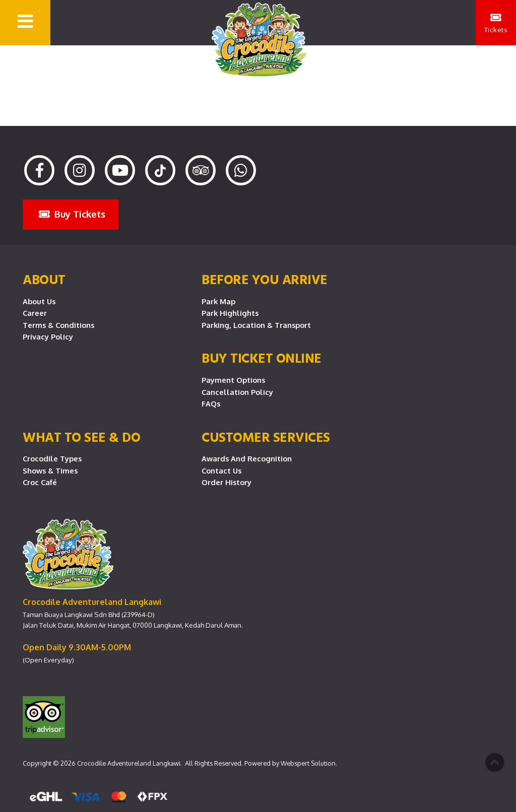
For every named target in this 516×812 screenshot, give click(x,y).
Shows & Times (50, 470)
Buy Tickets (72, 214)
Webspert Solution (308, 763)
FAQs (211, 403)
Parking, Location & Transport (256, 325)
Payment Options (233, 380)
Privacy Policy (48, 336)
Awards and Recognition (247, 458)
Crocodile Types (52, 458)
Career (35, 313)
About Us (39, 301)
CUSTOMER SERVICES (266, 437)
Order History (227, 482)
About (44, 279)
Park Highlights (230, 313)
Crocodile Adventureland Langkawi (129, 763)
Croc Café (40, 482)
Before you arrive (265, 279)
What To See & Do (81, 437)
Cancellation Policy (237, 392)
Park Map (218, 301)
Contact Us (221, 470)
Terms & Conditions (58, 325)
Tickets (496, 23)
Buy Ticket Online (262, 358)
